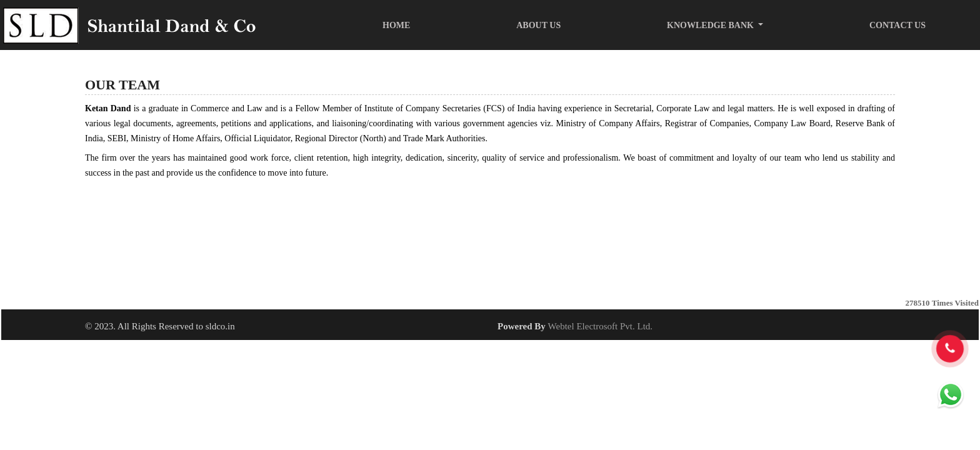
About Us (538, 25)
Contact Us (897, 25)
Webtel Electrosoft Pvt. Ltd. (601, 326)
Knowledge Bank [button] (711, 25)
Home (396, 25)
